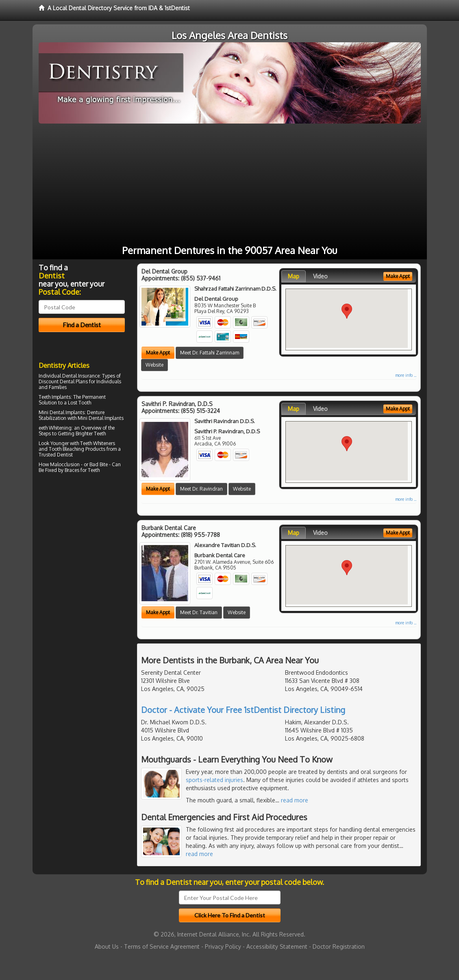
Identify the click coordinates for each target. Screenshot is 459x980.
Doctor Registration (339, 946)
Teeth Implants (55, 397)
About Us (107, 946)
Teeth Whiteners (98, 443)
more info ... (406, 375)
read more (295, 800)
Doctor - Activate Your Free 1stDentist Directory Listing (243, 710)
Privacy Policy (223, 946)
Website (154, 365)
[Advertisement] (230, 185)
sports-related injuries (214, 780)
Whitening (60, 428)
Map (294, 276)
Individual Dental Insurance (69, 376)
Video (320, 276)
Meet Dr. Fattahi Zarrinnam (210, 353)
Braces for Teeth (82, 470)
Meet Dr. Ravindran (201, 489)
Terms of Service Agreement (162, 946)
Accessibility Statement (277, 946)
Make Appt (158, 353)
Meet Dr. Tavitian (199, 612)
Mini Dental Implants (62, 412)
